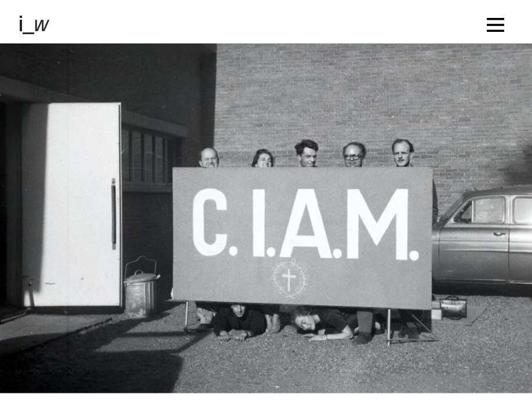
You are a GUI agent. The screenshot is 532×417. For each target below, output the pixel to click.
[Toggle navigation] (498, 22)
